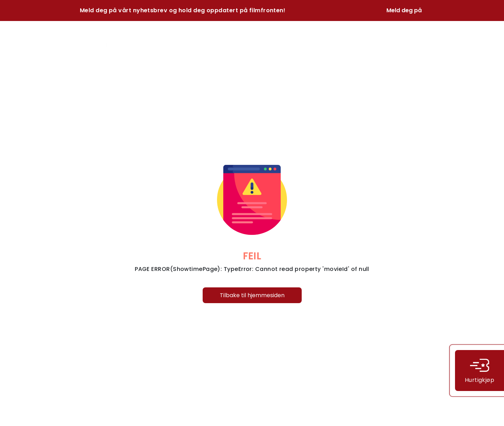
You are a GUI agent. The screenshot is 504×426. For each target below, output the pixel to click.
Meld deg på (404, 10)
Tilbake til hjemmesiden (252, 295)
